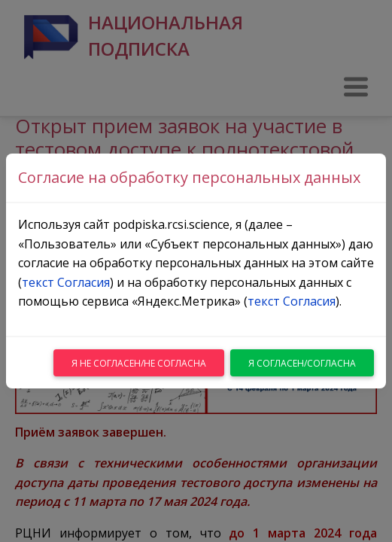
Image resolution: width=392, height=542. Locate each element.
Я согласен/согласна (302, 363)
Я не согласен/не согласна (139, 363)
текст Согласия (66, 282)
